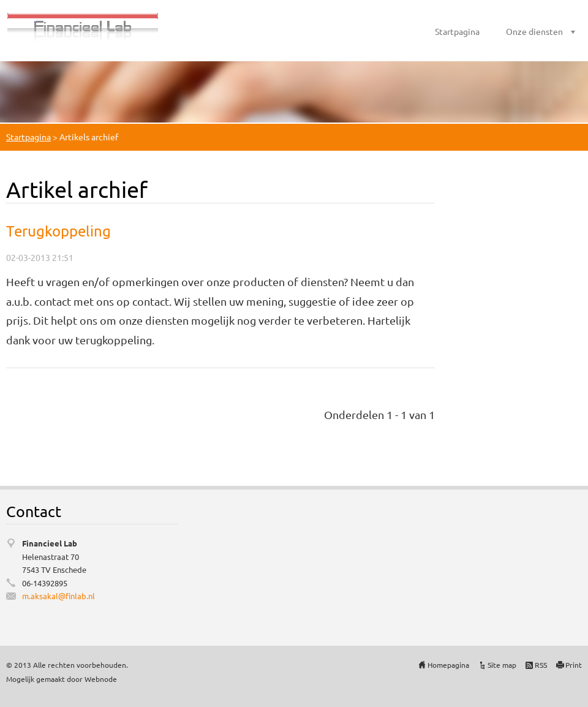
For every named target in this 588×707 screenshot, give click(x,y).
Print (574, 665)
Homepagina (448, 665)
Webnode (101, 679)
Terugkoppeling (58, 231)
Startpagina (457, 31)
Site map (502, 665)
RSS (541, 665)
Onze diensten (534, 31)
